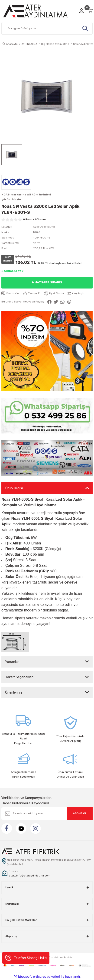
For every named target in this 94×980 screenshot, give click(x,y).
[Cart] (90, 11)
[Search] (47, 28)
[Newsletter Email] (47, 814)
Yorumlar (12, 662)
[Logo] (39, 11)
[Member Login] (81, 11)
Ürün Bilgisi (14, 488)
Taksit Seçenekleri (19, 677)
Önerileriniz (14, 692)
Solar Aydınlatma (44, 227)
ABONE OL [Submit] (80, 813)
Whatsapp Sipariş (47, 282)
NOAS (37, 232)
